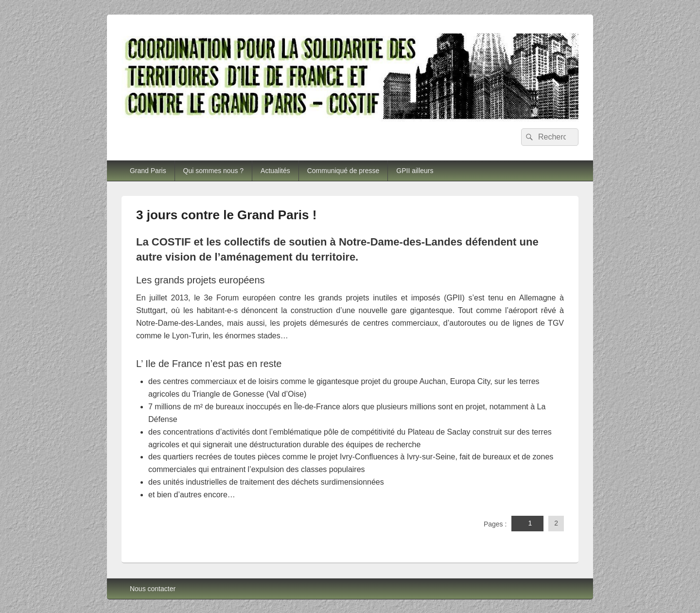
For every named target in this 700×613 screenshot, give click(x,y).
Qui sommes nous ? (214, 171)
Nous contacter (153, 589)
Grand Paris (148, 171)
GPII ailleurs (415, 171)
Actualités (275, 171)
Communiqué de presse (343, 171)
